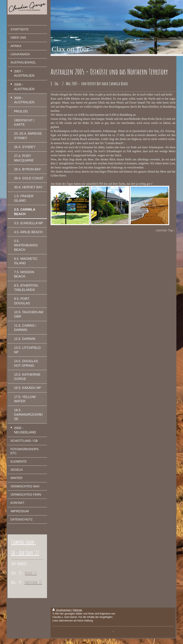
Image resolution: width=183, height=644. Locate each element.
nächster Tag (164, 230)
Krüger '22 (31, 573)
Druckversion (62, 610)
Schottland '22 (33, 582)
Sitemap (77, 610)
